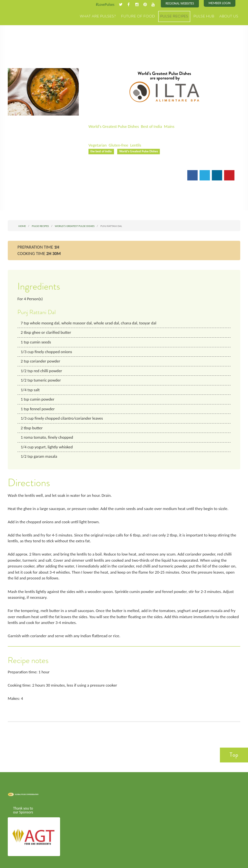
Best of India (150, 126)
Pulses (24, 14)
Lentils (134, 145)
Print (117, 175)
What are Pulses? (111, 16)
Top (234, 747)
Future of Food (147, 16)
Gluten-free (118, 145)
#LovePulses (107, 5)
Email (98, 175)
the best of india (101, 151)
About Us (230, 16)
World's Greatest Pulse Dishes (113, 126)
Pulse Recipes (180, 16)
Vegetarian (97, 145)
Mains (167, 126)
